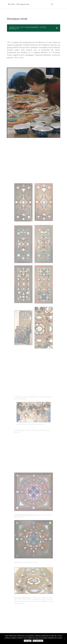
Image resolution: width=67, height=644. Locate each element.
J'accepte (28, 641)
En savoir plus (38, 641)
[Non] (64, 639)
